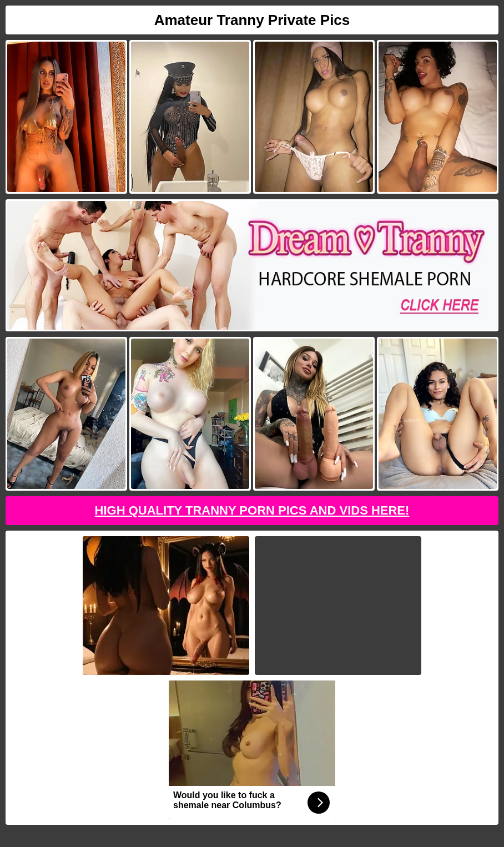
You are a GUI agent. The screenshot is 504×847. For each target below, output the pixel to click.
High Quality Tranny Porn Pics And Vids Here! (252, 510)
